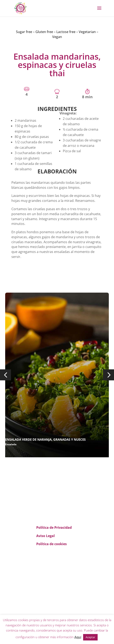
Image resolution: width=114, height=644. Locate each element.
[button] (5, 375)
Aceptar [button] (90, 637)
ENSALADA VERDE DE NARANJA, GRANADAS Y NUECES (45, 439)
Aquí (78, 637)
